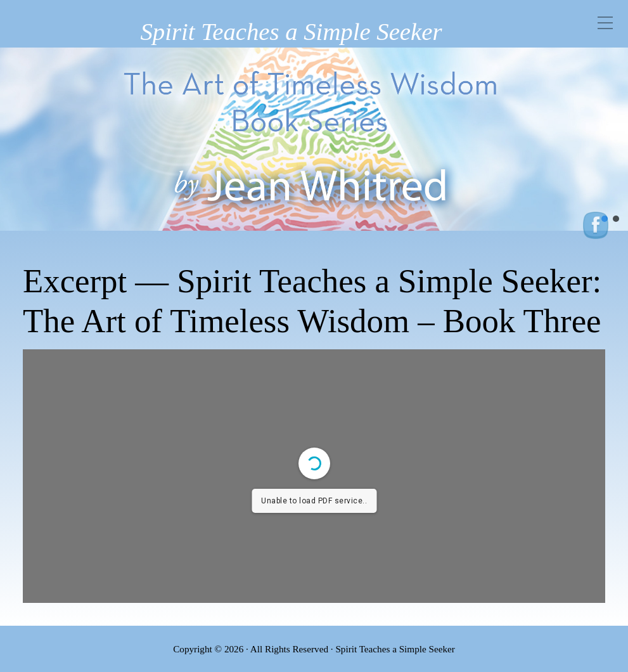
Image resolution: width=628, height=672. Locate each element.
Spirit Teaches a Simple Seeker (291, 31)
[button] (616, 219)
